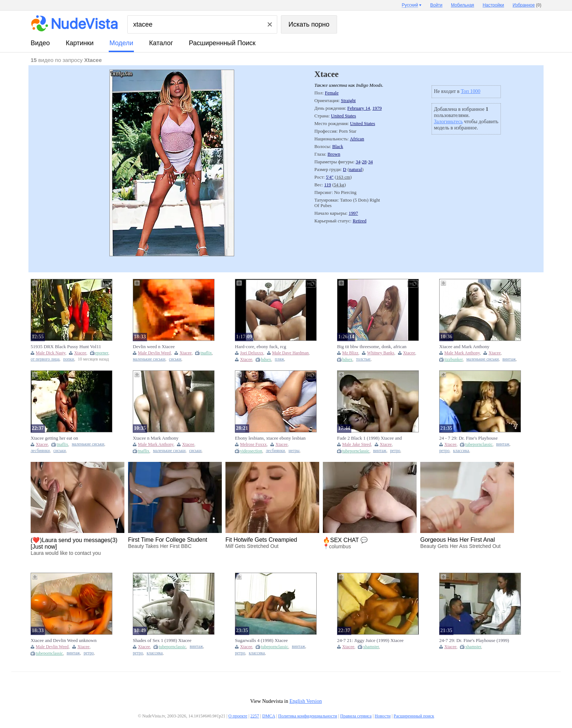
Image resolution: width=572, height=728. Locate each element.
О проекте (238, 716)
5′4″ (330, 177)
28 (364, 162)
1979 (377, 108)
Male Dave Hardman (291, 353)
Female (332, 93)
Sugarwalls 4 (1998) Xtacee (261, 640)
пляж (279, 359)
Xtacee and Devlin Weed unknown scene (64, 641)
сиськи (175, 359)
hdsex (266, 359)
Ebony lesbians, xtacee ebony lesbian (270, 438)
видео (40, 43)
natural (356, 170)
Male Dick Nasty (51, 353)
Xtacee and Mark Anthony (464, 347)
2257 (255, 716)
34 (358, 162)
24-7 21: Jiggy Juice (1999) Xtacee (370, 640)
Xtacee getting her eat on (54, 438)
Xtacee (80, 353)
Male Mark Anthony (462, 353)
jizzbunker (453, 359)
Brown (334, 154)
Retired (360, 221)
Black (338, 147)
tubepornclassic (356, 451)
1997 (353, 213)
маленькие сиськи (149, 359)
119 (328, 185)
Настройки (493, 5)
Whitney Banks (380, 353)
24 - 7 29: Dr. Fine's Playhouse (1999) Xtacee (468, 438)
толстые (363, 359)
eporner (102, 353)
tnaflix (206, 353)
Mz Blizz (350, 353)
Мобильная (462, 5)
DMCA (269, 716)
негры (294, 451)
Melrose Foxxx (253, 444)
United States (343, 116)
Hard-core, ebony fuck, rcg (260, 347)
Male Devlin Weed (154, 353)
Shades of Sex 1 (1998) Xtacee (162, 640)
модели (121, 43)
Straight (349, 101)
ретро (395, 451)
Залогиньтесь (448, 122)
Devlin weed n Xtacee (154, 347)
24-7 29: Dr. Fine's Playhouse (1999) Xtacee (474, 641)
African (357, 139)
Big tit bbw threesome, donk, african (372, 347)
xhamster (371, 647)
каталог (161, 43)
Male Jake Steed (357, 444)
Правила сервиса (356, 716)
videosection (251, 451)
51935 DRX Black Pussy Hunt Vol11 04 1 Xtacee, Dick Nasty (66, 347)
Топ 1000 (471, 91)
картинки (80, 43)
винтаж (509, 359)
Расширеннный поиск (222, 43)
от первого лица (45, 359)
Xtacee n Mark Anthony (156, 438)
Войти (436, 5)
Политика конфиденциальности (308, 716)
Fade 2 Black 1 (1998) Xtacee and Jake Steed (370, 438)
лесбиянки (40, 451)
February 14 (359, 108)
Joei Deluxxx (252, 353)
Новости (383, 716)
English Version (306, 701)
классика (461, 451)
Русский (410, 5)
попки (69, 359)
